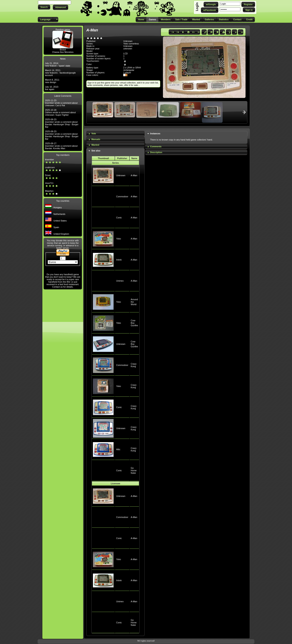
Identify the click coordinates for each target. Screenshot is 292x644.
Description (156, 152)
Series (115, 163)
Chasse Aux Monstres (63, 52)
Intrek (119, 260)
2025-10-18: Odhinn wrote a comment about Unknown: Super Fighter (60, 112)
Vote (94, 133)
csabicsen (50, 167)
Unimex (120, 281)
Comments (156, 146)
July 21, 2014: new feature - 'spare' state (58, 64)
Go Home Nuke (134, 470)
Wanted (95, 145)
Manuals (96, 139)
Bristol (63, 50)
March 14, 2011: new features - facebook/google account (60, 73)
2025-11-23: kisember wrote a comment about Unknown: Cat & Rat (61, 103)
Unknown (121, 175)
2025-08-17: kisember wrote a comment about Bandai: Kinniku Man (61, 146)
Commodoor (122, 196)
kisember (49, 160)
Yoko (118, 239)
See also (96, 151)
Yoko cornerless (131, 44)
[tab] (116, 134)
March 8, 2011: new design (52, 81)
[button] (44, 7)
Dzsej (48, 175)
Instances (155, 133)
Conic (119, 218)
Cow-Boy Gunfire (134, 323)
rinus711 (49, 183)
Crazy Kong (134, 365)
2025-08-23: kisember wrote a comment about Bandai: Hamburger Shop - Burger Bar (62, 123)
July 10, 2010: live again (52, 88)
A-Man (134, 175)
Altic (118, 449)
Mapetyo (49, 191)
